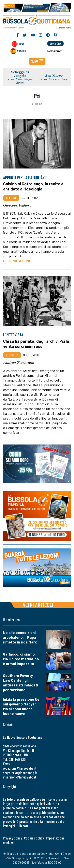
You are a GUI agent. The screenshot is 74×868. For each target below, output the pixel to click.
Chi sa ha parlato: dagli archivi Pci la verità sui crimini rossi (36, 344)
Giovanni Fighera (17, 205)
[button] (37, 61)
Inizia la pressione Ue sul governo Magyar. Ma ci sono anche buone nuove (21, 706)
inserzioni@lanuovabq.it (20, 777)
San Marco (54, 75)
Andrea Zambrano (19, 363)
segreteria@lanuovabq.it (20, 773)
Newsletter (55, 51)
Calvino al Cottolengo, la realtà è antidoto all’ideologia (33, 186)
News (21, 43)
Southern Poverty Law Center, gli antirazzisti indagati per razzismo (21, 683)
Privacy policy (12, 838)
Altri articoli (38, 605)
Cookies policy (34, 838)
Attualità (12, 355)
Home (37, 104)
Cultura (11, 198)
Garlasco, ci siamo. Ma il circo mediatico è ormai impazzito (21, 659)
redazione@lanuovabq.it (20, 768)
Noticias (21, 51)
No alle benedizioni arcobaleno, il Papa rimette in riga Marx (20, 637)
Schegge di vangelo (20, 74)
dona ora (55, 43)
